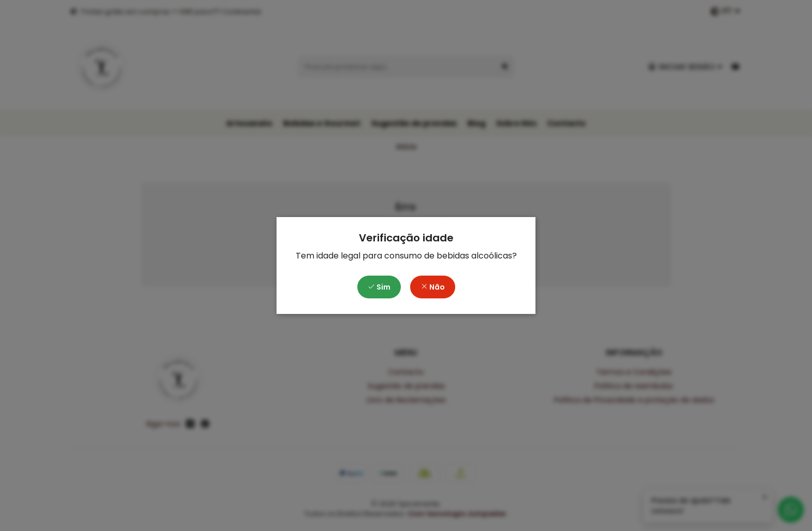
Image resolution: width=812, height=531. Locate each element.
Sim (379, 287)
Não (433, 287)
